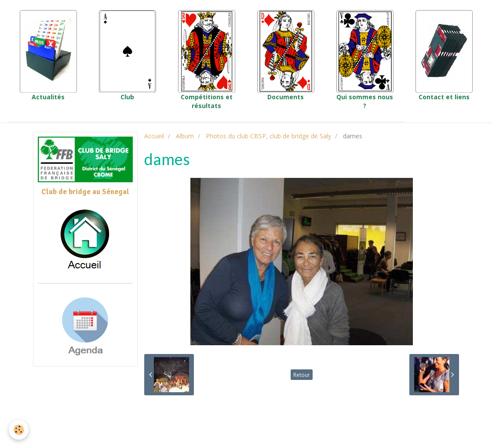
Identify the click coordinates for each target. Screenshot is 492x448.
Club (128, 56)
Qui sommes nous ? (365, 60)
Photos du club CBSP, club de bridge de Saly (268, 136)
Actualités (48, 56)
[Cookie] (19, 430)
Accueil (154, 136)
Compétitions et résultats (207, 60)
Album (185, 136)
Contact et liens (444, 56)
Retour (302, 375)
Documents (286, 56)
